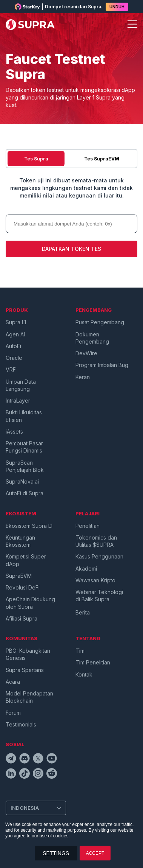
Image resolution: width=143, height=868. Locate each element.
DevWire (86, 353)
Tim (80, 651)
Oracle (14, 358)
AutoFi (13, 346)
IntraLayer (18, 401)
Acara (13, 682)
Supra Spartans (25, 670)
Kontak (84, 674)
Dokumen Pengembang (92, 338)
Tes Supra (36, 159)
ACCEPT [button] (95, 853)
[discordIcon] (25, 759)
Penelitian (88, 526)
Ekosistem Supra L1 (29, 526)
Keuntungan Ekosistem (20, 541)
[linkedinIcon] (11, 775)
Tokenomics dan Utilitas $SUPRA (96, 541)
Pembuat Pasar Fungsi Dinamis (24, 447)
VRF (11, 369)
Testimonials (21, 724)
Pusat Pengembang (100, 322)
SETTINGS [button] (56, 853)
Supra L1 (16, 322)
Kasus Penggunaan (99, 556)
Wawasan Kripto (95, 580)
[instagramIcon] (38, 775)
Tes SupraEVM (102, 159)
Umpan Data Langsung (21, 385)
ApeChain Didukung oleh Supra (30, 603)
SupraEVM (19, 576)
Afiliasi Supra (22, 618)
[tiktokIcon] (25, 775)
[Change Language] (36, 808)
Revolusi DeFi (23, 587)
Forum (13, 713)
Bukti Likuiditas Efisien (24, 416)
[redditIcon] (52, 775)
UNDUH (117, 7)
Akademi (86, 569)
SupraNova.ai (22, 481)
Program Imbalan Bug (102, 365)
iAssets (14, 432)
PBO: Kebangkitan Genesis (28, 654)
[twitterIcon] (38, 759)
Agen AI (15, 334)
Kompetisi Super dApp (26, 560)
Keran (83, 377)
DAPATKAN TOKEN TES (71, 249)
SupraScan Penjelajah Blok (25, 466)
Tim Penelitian (93, 662)
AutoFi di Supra (25, 493)
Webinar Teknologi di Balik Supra (99, 596)
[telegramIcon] (11, 759)
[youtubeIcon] (52, 759)
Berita (83, 612)
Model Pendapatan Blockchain (29, 697)
